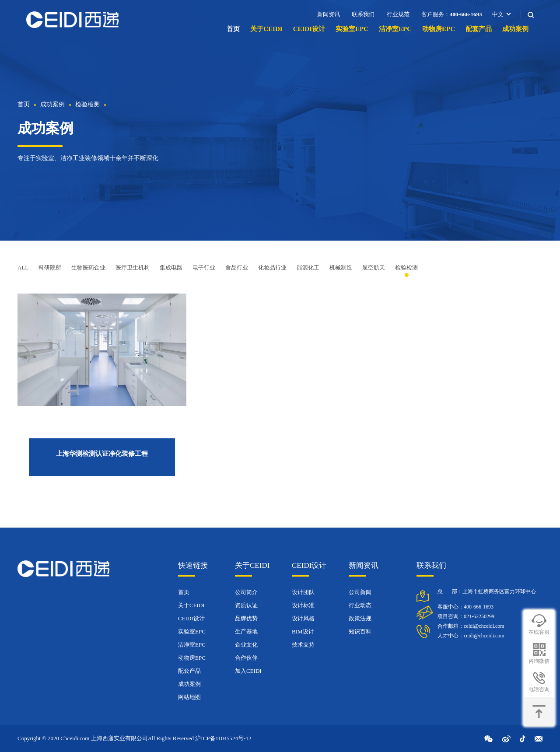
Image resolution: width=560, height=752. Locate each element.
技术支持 (303, 645)
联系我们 (363, 14)
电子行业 (204, 268)
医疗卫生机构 (133, 268)
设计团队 (303, 592)
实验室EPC (352, 29)
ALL (23, 268)
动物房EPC (439, 29)
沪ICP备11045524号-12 (223, 738)
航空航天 (374, 268)
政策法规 (360, 618)
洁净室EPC (395, 29)
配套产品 (479, 29)
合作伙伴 (246, 658)
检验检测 (87, 104)
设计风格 (303, 618)
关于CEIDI (266, 29)
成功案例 (515, 29)
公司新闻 (360, 592)
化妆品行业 (272, 268)
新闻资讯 (329, 14)
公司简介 (246, 592)
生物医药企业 (88, 268)
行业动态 (360, 605)
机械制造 (341, 268)
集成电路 (171, 268)
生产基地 (246, 631)
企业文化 (246, 645)
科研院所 (50, 268)
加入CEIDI (248, 671)
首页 (233, 29)
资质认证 (246, 605)
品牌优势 (246, 618)
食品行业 (237, 268)
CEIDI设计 (309, 29)
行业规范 (398, 14)
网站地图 (189, 697)
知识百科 (360, 631)
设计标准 (303, 605)
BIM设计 (303, 631)
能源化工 (308, 268)
